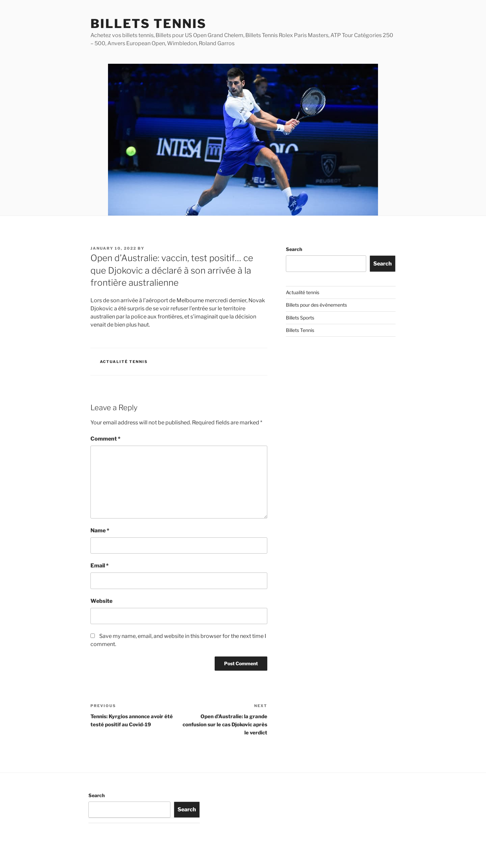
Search (294, 249)
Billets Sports (300, 318)
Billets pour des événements (316, 305)
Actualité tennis (124, 362)
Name (100, 530)
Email (100, 566)
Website (101, 601)
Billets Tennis (148, 24)
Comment (105, 439)
